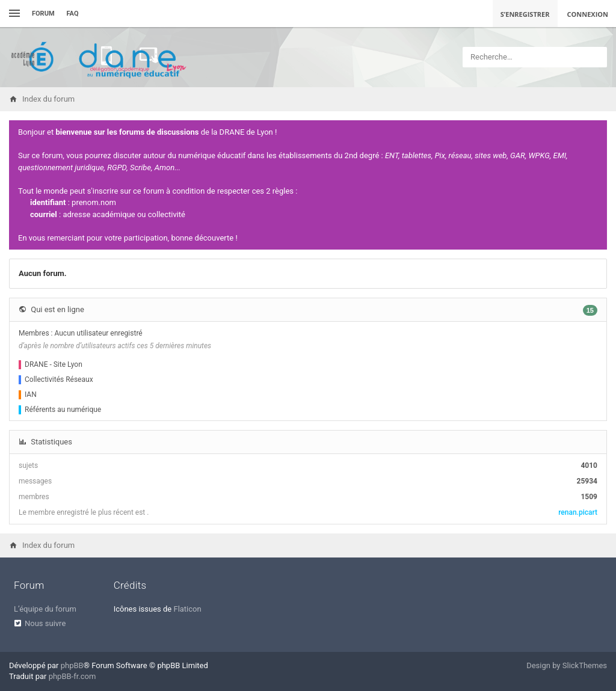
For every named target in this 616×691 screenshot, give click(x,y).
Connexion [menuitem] (588, 14)
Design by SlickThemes (567, 665)
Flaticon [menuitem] (187, 609)
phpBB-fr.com (72, 676)
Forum (43, 14)
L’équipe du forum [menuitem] (45, 609)
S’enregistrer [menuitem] (525, 14)
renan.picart (578, 512)
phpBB (72, 665)
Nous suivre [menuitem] (45, 623)
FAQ (73, 14)
